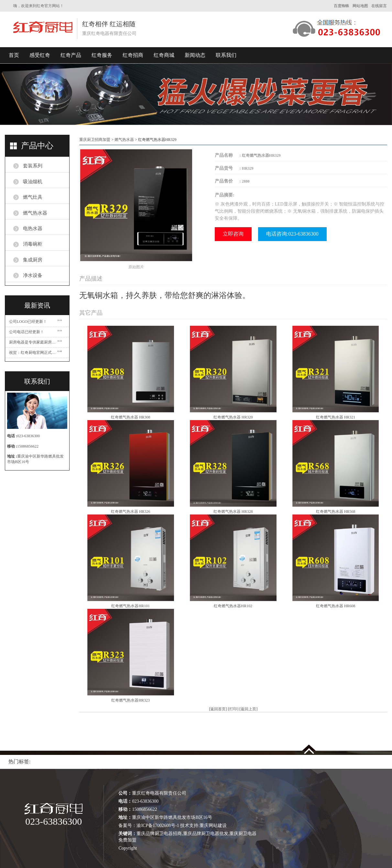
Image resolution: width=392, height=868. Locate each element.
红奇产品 (71, 55)
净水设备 (33, 275)
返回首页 (218, 709)
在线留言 (379, 6)
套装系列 (33, 166)
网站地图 (360, 6)
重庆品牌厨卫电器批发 (206, 834)
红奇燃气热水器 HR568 (336, 512)
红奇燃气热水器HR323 (131, 700)
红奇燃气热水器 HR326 (131, 512)
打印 (233, 709)
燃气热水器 (35, 213)
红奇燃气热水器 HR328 (233, 512)
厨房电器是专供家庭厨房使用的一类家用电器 (33, 342)
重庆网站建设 (213, 826)
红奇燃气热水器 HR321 (336, 417)
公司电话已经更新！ (27, 332)
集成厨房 (33, 260)
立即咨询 (233, 234)
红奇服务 (102, 55)
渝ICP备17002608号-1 (158, 826)
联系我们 (226, 55)
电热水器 (33, 228)
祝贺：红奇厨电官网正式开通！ (33, 353)
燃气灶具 (33, 197)
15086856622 (28, 446)
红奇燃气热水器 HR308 (131, 417)
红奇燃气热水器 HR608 (336, 606)
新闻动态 (195, 55)
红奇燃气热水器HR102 (233, 606)
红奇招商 (133, 55)
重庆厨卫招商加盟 (95, 140)
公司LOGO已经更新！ (28, 322)
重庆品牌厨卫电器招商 (159, 834)
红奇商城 (164, 55)
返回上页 (248, 709)
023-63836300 (28, 436)
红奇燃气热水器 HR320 (233, 417)
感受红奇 (40, 55)
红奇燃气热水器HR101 (131, 606)
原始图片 (136, 267)
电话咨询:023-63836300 (292, 234)
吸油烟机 (33, 182)
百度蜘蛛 (342, 6)
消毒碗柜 (33, 244)
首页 (14, 55)
